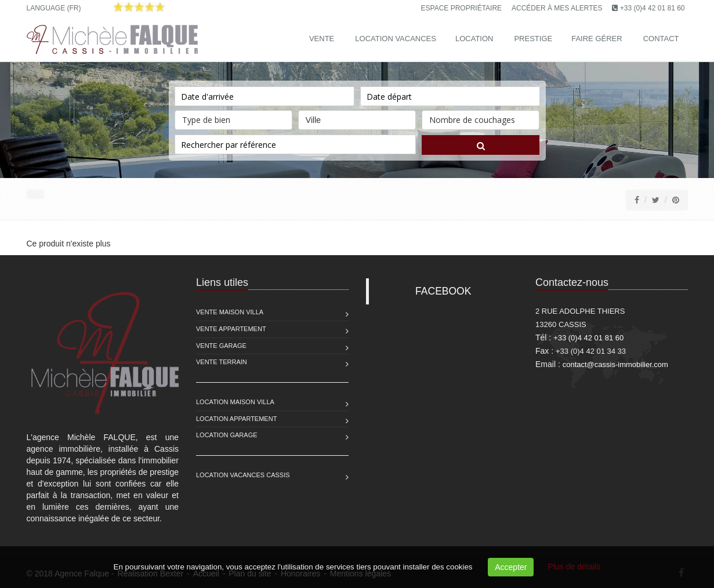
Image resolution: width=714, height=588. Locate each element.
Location (474, 39)
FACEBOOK (443, 291)
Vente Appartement (231, 329)
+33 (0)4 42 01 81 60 (653, 8)
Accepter (511, 567)
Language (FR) (54, 8)
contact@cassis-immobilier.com (615, 364)
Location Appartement (236, 419)
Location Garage (227, 435)
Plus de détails (574, 567)
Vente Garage (221, 346)
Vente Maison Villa (230, 312)
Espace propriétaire (462, 8)
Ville (357, 117)
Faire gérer (597, 39)
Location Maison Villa (235, 402)
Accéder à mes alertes (557, 8)
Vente (322, 39)
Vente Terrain (222, 362)
